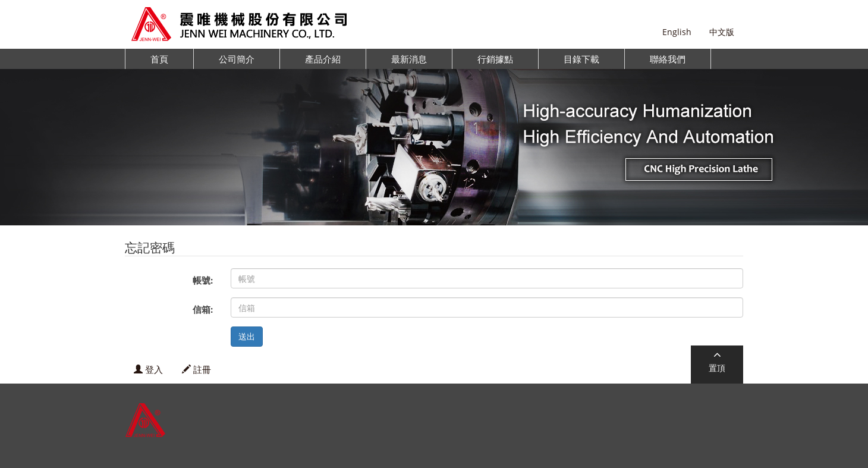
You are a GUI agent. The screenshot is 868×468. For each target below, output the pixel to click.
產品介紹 (323, 59)
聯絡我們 (668, 59)
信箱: (203, 309)
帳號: (203, 280)
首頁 (159, 59)
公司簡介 (237, 59)
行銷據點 (495, 59)
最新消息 (409, 59)
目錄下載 (581, 59)
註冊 (196, 369)
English (677, 32)
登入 (148, 369)
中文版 (722, 32)
